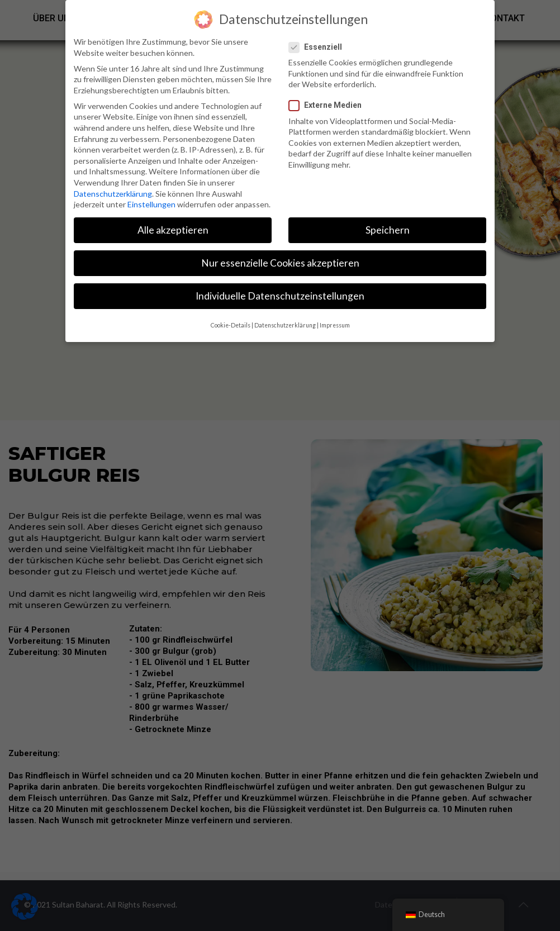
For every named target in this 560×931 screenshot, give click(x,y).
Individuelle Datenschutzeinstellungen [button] (280, 296)
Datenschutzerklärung (113, 194)
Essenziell (320, 47)
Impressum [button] (335, 325)
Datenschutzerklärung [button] (285, 325)
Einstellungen (151, 204)
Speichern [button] (388, 230)
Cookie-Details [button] (231, 325)
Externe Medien (330, 105)
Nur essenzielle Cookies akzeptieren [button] (280, 263)
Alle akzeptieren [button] (173, 230)
